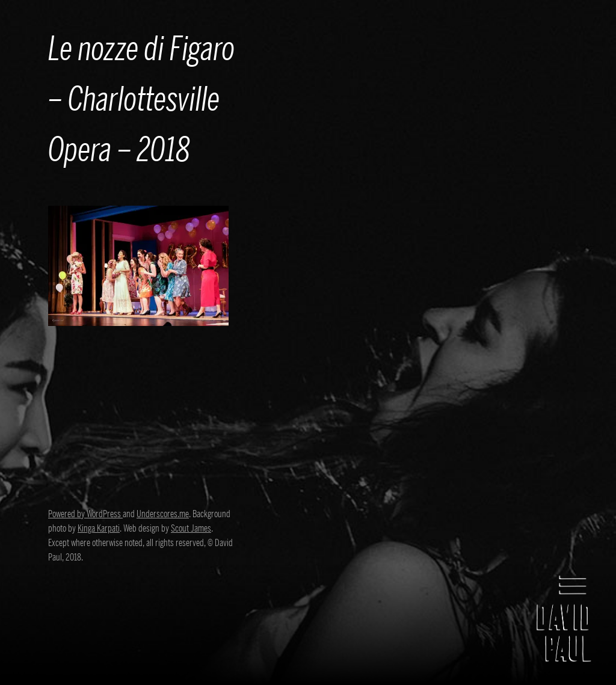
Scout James (191, 529)
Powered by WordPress (85, 514)
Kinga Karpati (99, 529)
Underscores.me (163, 514)
